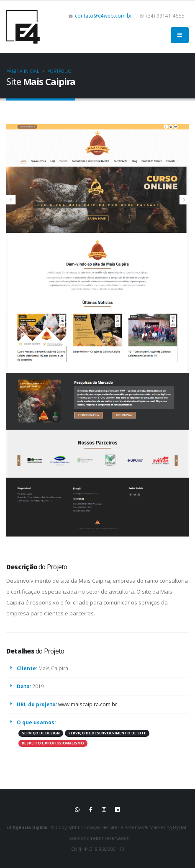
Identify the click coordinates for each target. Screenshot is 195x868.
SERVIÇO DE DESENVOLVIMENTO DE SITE (107, 733)
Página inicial (23, 71)
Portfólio (59, 71)
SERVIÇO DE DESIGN (41, 733)
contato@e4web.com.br (104, 15)
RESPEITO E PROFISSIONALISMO (53, 743)
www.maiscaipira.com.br (88, 704)
